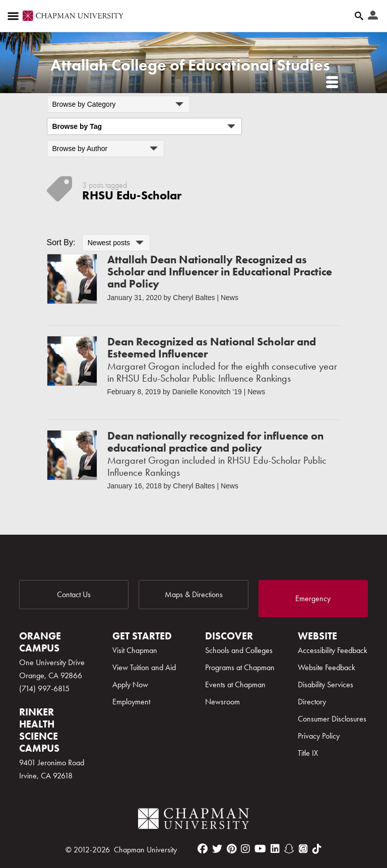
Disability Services (326, 684)
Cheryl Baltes (194, 298)
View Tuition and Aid (144, 667)
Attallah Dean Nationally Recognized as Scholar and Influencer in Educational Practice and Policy (220, 272)
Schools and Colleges (239, 650)
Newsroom (222, 702)
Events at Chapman (235, 684)
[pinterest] (232, 849)
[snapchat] (289, 849)
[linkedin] (275, 849)
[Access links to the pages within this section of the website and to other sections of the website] (15, 16)
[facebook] (203, 849)
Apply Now (130, 684)
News (230, 298)
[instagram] (245, 849)
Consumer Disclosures (332, 719)
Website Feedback (327, 667)
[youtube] (260, 849)
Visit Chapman (135, 650)
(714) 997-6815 (44, 689)
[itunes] (303, 849)
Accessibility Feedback (333, 650)
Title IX (308, 753)
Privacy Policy (319, 736)
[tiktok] (317, 849)
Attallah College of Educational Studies (190, 65)
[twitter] (217, 849)
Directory (312, 702)
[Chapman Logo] (193, 820)
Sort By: (61, 242)
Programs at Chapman (240, 667)
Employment (131, 702)
